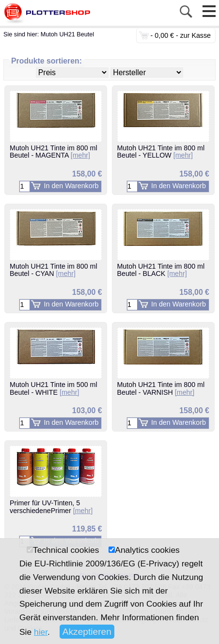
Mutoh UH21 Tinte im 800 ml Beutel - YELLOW (161, 152)
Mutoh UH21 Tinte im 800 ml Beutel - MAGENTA (54, 152)
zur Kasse (196, 35)
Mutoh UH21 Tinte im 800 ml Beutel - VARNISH (161, 388)
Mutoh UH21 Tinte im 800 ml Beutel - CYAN (54, 270)
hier (41, 632)
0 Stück (144, 35)
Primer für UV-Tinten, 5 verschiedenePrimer (51, 507)
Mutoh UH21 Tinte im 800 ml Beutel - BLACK (161, 270)
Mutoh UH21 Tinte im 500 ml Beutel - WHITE (54, 388)
